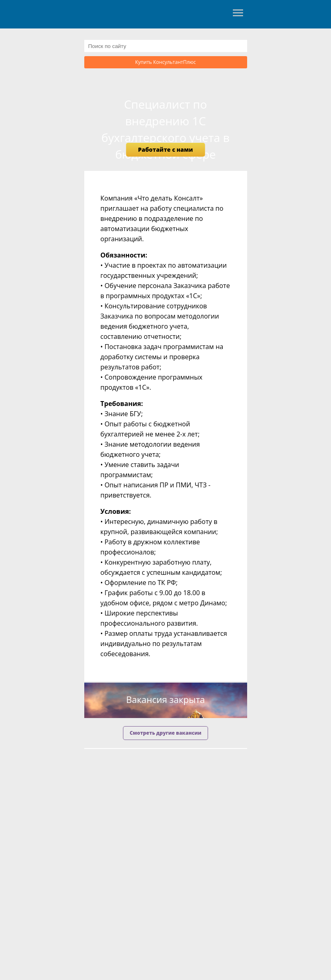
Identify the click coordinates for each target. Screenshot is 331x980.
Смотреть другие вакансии (165, 733)
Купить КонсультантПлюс (165, 62)
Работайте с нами (165, 150)
